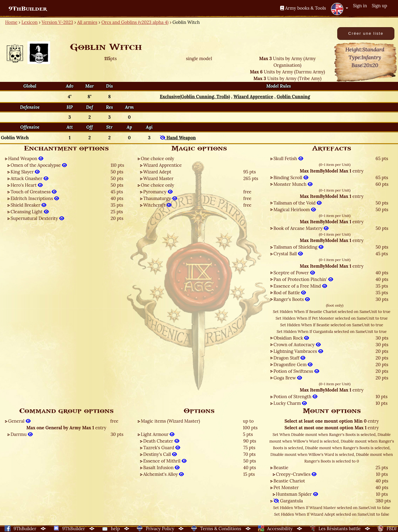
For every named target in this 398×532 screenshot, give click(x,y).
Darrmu (22, 434)
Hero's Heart (27, 185)
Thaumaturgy (160, 198)
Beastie (281, 468)
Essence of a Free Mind (300, 286)
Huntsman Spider (297, 494)
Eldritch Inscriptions (35, 198)
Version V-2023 (57, 22)
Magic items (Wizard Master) (170, 421)
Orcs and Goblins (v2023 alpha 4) (135, 22)
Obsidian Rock (291, 338)
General (19, 421)
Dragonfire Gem (293, 364)
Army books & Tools (303, 8)
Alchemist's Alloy (163, 474)
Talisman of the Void (298, 203)
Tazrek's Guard (162, 448)
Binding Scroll (291, 177)
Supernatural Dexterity (37, 218)
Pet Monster (286, 487)
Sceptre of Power (294, 273)
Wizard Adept (157, 172)
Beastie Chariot (289, 481)
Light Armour (158, 434)
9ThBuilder (28, 9)
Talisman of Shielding (298, 247)
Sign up (379, 6)
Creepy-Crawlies (296, 474)
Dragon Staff (289, 358)
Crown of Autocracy (297, 345)
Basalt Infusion (161, 468)
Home (11, 22)
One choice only (157, 158)
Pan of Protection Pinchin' (303, 279)
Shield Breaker (28, 205)
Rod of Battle (290, 293)
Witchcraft (157, 205)
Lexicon (29, 22)
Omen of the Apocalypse (39, 165)
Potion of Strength (295, 397)
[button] (339, 9)
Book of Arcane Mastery (301, 228)
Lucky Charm (290, 403)
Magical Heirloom (295, 210)
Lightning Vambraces (298, 351)
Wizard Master (158, 178)
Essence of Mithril (165, 461)
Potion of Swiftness (296, 371)
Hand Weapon (26, 158)
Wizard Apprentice (162, 165)
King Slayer (25, 172)
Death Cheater (161, 441)
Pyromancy (158, 192)
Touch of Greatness (34, 192)
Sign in (360, 6)
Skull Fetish (288, 158)
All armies (87, 22)
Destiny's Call (160, 454)
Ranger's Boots (292, 299)
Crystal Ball (288, 254)
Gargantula (288, 501)
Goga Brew (288, 378)
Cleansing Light (30, 212)
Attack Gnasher (29, 178)
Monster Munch (293, 184)
